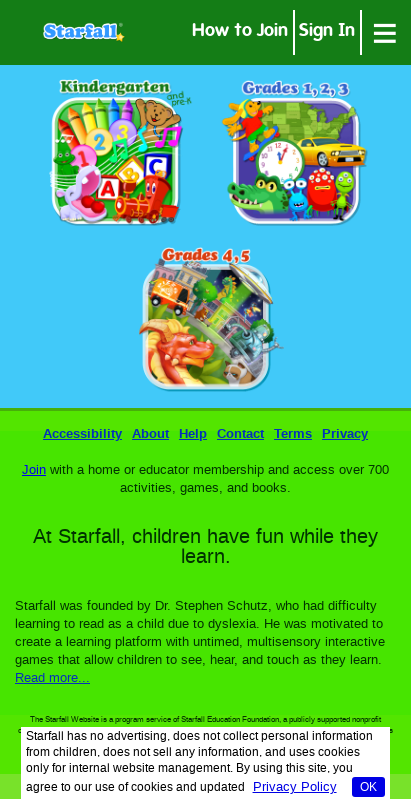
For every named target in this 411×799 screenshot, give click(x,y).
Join (34, 470)
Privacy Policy (295, 787)
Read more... (52, 678)
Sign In (327, 32)
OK (368, 788)
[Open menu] (385, 32)
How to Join (240, 32)
